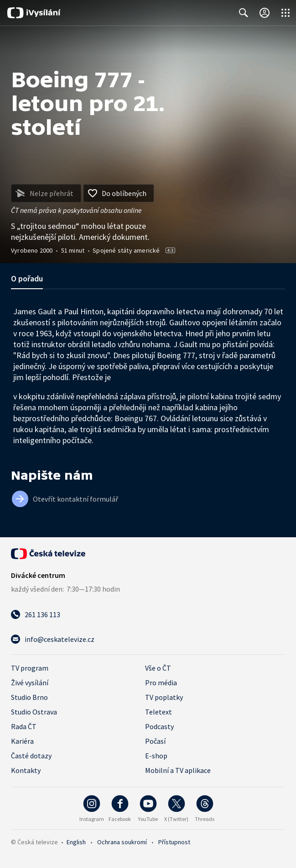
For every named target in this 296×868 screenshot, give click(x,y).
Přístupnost (174, 842)
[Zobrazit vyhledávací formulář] (244, 13)
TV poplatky (164, 697)
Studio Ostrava (34, 712)
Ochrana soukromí (122, 842)
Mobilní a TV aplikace (178, 770)
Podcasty (159, 726)
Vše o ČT (158, 668)
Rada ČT (24, 726)
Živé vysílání (30, 683)
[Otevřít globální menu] (286, 13)
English (76, 842)
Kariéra (22, 741)
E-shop (156, 756)
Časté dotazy (31, 756)
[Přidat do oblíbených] (119, 193)
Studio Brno (29, 697)
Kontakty (26, 770)
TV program (30, 668)
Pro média (161, 683)
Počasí (155, 741)
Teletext (158, 712)
